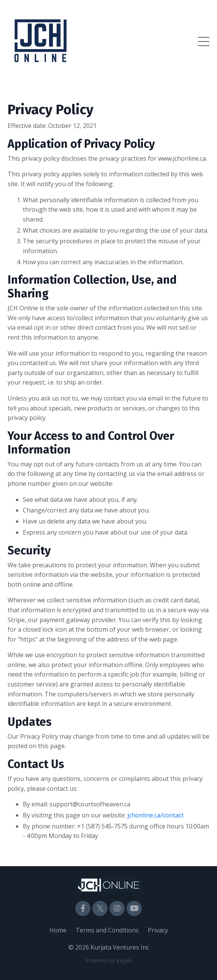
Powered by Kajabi (108, 960)
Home (58, 930)
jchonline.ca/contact (155, 815)
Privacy (158, 930)
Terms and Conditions (107, 930)
